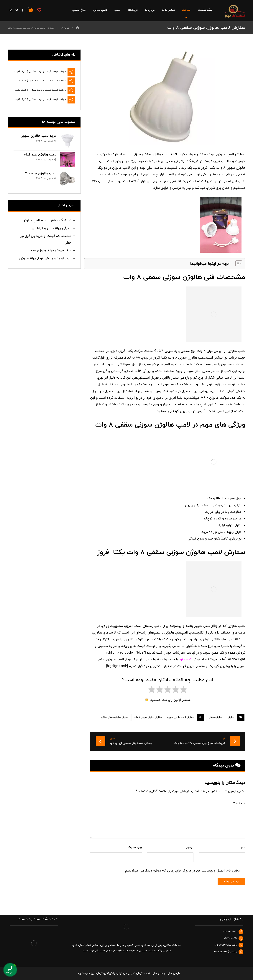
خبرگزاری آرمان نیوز (102, 973)
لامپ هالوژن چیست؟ (41, 173)
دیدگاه (239, 803)
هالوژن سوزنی (215, 717)
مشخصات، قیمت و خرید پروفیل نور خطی (46, 239)
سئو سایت (157, 973)
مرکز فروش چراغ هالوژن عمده (50, 251)
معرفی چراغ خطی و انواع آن (51, 228)
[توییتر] (17, 10)
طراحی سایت (173, 973)
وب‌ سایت (135, 847)
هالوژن (231, 717)
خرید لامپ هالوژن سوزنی (38, 136)
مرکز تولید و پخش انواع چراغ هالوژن (45, 258)
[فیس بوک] (23, 10)
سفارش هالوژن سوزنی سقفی (115, 717)
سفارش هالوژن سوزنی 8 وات (148, 717)
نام (243, 847)
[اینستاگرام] (11, 10)
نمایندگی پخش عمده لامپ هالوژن (47, 220)
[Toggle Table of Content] (237, 263)
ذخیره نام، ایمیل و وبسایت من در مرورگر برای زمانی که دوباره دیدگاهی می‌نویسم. (182, 871)
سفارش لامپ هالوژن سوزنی (180, 717)
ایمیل (189, 847)
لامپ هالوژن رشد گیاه (40, 155)
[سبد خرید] (31, 10)
